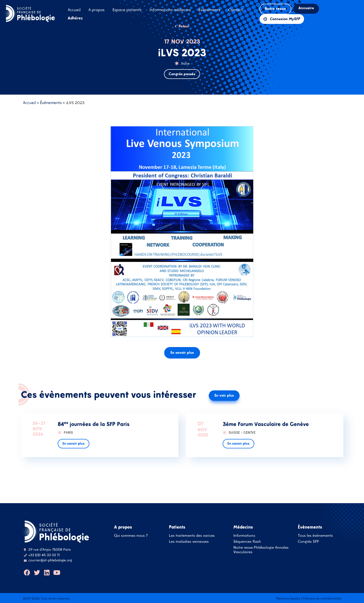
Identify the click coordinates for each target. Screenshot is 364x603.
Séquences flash (247, 541)
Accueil (29, 103)
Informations (244, 535)
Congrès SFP (308, 541)
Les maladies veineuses (189, 541)
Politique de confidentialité (322, 598)
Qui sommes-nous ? (131, 535)
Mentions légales (288, 598)
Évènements (51, 103)
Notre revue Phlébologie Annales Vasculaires (261, 550)
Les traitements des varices (192, 535)
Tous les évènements (315, 535)
